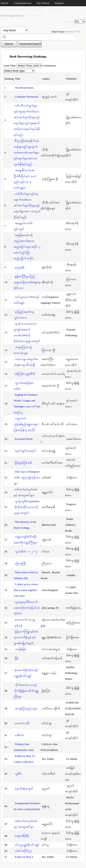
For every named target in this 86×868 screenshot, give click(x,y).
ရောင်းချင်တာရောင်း (26, 451)
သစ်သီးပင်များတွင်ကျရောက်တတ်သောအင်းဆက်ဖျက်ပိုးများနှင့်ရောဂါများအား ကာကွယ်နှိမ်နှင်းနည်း (27, 205)
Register (59, 3)
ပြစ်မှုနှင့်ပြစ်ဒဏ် (23, 463)
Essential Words (24, 439)
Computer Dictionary (27, 97)
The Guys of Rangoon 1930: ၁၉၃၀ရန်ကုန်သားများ (27, 477)
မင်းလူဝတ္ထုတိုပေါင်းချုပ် (27, 845)
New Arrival (8, 9)
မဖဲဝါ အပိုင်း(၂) (23, 851)
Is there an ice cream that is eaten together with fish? (26, 590)
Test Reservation (24, 88)
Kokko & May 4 (24, 857)
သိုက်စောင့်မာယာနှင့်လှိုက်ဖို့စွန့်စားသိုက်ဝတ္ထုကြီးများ (26, 691)
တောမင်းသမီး (22, 723)
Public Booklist (57, 9)
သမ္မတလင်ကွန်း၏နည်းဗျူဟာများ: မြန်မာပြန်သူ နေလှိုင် (26, 424)
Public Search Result (31, 9)
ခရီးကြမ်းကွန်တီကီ (25, 374)
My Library (43, 3)
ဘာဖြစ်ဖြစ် (21, 649)
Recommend (35, 16)
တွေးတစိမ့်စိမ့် (22, 836)
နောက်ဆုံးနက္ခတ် (24, 788)
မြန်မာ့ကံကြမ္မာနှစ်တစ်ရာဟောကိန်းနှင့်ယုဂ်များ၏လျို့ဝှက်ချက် (26, 637)
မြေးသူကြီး (21, 563)
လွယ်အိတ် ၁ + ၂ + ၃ (26, 551)
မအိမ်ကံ (19, 735)
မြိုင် (17, 658)
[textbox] (39, 37)
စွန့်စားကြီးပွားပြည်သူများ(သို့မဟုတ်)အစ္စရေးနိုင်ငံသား (27, 282)
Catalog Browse (23, 3)
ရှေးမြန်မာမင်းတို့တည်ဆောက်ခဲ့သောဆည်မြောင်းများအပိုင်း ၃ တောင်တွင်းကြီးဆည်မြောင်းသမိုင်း (27, 247)
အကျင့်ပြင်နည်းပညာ (26, 708)
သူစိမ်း (18, 774)
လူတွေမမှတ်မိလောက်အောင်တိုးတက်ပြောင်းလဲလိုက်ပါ (27, 608)
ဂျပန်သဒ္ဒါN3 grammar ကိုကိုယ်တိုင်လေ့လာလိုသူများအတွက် (27, 507)
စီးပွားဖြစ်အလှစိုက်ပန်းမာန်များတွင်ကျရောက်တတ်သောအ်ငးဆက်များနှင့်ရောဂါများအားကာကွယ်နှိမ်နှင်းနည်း (27, 152)
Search (5, 3)
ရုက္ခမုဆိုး (20, 267)
